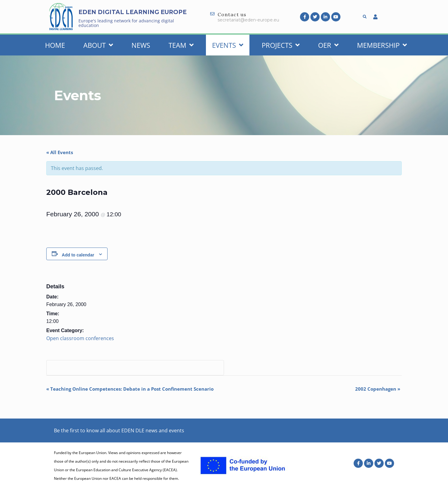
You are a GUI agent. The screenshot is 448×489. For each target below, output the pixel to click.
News (141, 45)
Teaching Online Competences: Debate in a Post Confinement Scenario (130, 389)
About (98, 45)
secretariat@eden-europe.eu (248, 20)
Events (228, 45)
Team (181, 45)
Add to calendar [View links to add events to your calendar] (78, 255)
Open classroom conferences (80, 338)
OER (328, 45)
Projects (281, 45)
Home (55, 45)
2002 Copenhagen (378, 389)
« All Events (60, 152)
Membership (382, 45)
